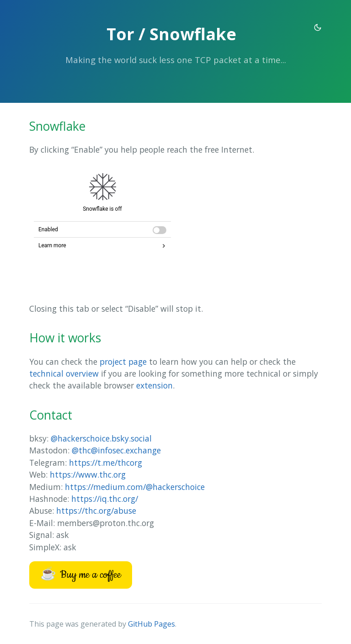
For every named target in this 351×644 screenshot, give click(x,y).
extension (154, 385)
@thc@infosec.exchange (116, 450)
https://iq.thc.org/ (105, 499)
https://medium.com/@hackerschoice (135, 487)
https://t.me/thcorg (106, 463)
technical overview (64, 373)
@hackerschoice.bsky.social (101, 438)
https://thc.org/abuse (96, 511)
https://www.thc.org (88, 474)
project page (123, 362)
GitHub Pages (152, 624)
